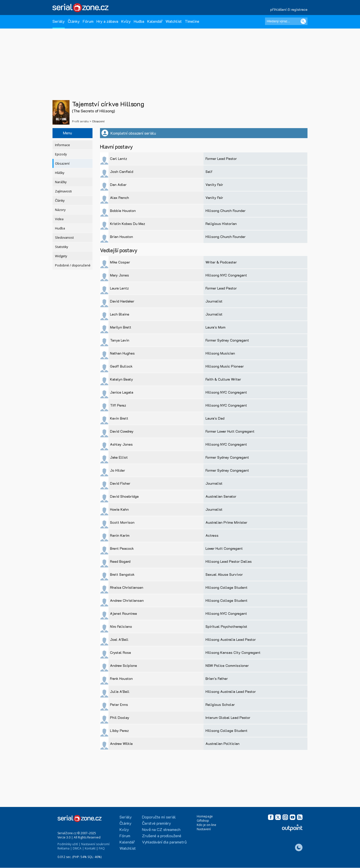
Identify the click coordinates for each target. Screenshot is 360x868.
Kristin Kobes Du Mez (127, 224)
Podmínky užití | (69, 844)
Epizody (61, 154)
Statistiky (61, 247)
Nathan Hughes (122, 353)
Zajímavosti (63, 191)
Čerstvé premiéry (156, 823)
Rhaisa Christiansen (127, 587)
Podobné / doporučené (73, 265)
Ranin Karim (120, 535)
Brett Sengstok (122, 574)
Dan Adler (118, 185)
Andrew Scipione (123, 665)
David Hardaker (122, 301)
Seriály (59, 21)
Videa (59, 219)
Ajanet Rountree (123, 613)
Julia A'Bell (120, 691)
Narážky (61, 182)
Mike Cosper (120, 262)
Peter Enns (119, 704)
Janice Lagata (122, 392)
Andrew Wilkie (121, 744)
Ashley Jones (121, 444)
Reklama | (65, 848)
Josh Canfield (122, 172)
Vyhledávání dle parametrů (164, 842)
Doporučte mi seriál (159, 817)
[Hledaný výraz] (286, 21)
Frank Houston (121, 678)
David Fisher (120, 483)
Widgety (61, 256)
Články (74, 21)
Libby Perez (119, 731)
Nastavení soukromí (95, 844)
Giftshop (203, 821)
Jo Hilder (117, 470)
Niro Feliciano (121, 626)
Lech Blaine (120, 314)
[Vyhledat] (303, 21)
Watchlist (174, 21)
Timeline (192, 21)
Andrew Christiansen (127, 600)
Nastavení (204, 829)
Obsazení (62, 164)
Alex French (119, 198)
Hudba (139, 21)
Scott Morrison (122, 522)
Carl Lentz (118, 159)
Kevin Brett (119, 418)
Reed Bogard (120, 561)
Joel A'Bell (119, 639)
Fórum (88, 21)
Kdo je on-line (206, 825)
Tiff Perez (118, 405)
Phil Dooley (120, 717)
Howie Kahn (119, 509)
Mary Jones (119, 275)
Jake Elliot (119, 457)
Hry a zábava (107, 21)
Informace (62, 145)
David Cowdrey (122, 431)
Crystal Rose (120, 652)
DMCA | (78, 848)
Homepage (205, 816)
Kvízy (126, 21)
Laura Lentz (119, 288)
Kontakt (90, 848)
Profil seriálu (80, 121)
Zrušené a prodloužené (162, 836)
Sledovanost (64, 238)
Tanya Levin (120, 340)
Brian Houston (121, 237)
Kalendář (155, 21)
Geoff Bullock (121, 366)
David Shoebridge (124, 496)
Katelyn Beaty (121, 379)
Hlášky (60, 173)
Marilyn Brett (121, 327)
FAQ (102, 848)
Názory (60, 210)
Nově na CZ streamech (161, 829)
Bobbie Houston (123, 211)
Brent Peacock (122, 548)
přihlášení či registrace (289, 9)
